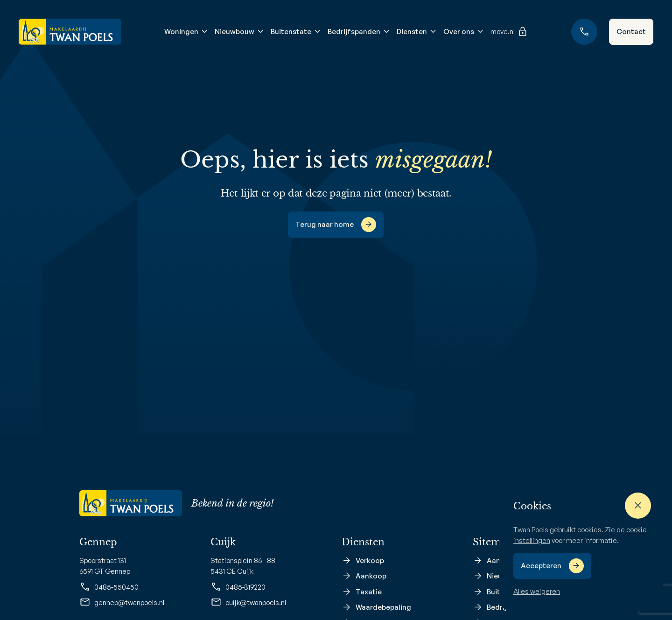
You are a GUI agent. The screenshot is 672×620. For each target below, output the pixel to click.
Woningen (181, 32)
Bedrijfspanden (354, 32)
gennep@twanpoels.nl (122, 602)
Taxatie (369, 592)
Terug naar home (325, 224)
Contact (631, 32)
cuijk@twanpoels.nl (248, 602)
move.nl (509, 32)
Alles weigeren (537, 591)
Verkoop (370, 560)
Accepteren (541, 566)
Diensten (412, 32)
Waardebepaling (383, 607)
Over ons (459, 32)
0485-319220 (238, 587)
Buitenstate (291, 32)
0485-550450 (109, 587)
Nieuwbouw (234, 32)
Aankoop (371, 576)
